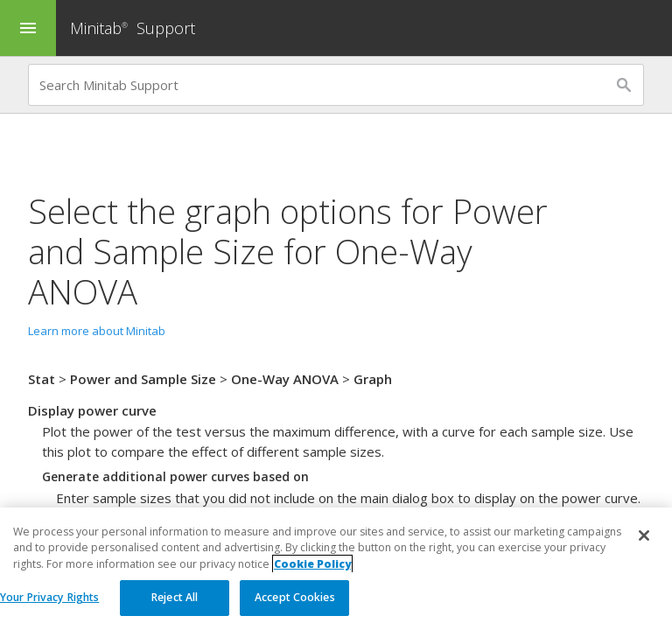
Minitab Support (133, 28)
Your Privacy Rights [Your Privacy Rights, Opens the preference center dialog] (49, 598)
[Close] (644, 536)
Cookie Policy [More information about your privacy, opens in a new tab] (312, 564)
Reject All (175, 598)
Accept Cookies (295, 598)
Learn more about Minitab (97, 331)
